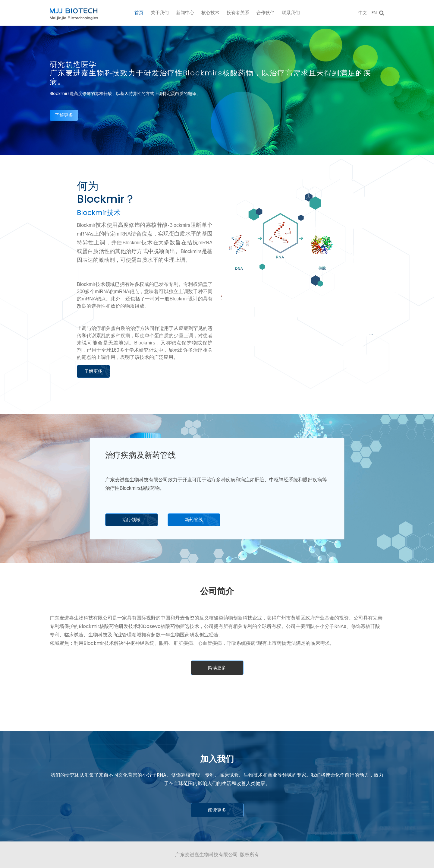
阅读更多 (217, 668)
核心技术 (210, 13)
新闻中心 (185, 13)
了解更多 (64, 115)
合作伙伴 (266, 13)
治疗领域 (131, 520)
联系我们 (291, 13)
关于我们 (160, 13)
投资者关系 (238, 13)
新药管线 (194, 520)
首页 (139, 13)
